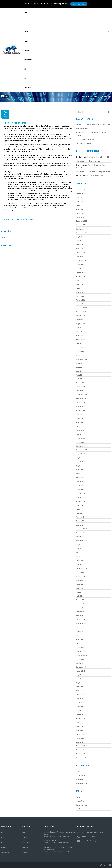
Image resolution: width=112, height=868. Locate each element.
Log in (78, 797)
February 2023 (81, 300)
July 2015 (79, 628)
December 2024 (81, 221)
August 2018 (80, 501)
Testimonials (28, 60)
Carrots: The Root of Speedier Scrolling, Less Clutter (93, 125)
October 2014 (81, 663)
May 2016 (79, 592)
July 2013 (79, 722)
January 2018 (81, 525)
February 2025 (81, 217)
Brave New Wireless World (94, 176)
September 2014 (82, 667)
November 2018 (81, 489)
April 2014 (79, 687)
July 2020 (79, 414)
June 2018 (80, 505)
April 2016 (79, 596)
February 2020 (81, 430)
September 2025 (82, 193)
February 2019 (81, 478)
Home (26, 13)
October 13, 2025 (49, 836)
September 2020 (82, 407)
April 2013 (79, 730)
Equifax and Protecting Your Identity (99, 172)
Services (67, 32)
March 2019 (80, 474)
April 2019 (79, 470)
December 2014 (81, 655)
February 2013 (81, 738)
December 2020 (81, 395)
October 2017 (81, 537)
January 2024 (81, 257)
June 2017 (80, 549)
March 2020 (80, 426)
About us (27, 22)
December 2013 (81, 703)
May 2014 (79, 683)
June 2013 (80, 726)
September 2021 (82, 359)
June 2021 (80, 371)
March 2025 (80, 213)
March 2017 (80, 557)
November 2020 (81, 399)
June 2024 (80, 241)
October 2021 (81, 355)
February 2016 (81, 604)
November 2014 (81, 659)
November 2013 (81, 707)
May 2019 (79, 466)
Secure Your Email (82, 129)
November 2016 (81, 572)
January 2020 (81, 434)
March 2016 (80, 600)
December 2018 (81, 486)
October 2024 (81, 229)
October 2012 (81, 754)
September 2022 (82, 320)
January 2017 (81, 565)
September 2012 (82, 758)
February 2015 (81, 647)
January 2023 (81, 304)
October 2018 (81, 493)
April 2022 (79, 336)
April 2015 (79, 639)
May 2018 (79, 509)
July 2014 (79, 675)
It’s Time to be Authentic (84, 143)
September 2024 (82, 233)
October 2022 (81, 316)
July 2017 (79, 545)
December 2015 (81, 612)
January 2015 (81, 651)
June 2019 (80, 462)
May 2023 (79, 288)
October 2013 (81, 710)
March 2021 (80, 383)
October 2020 (81, 403)
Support (26, 51)
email (34, 208)
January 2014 (81, 699)
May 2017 (79, 553)
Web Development (82, 783)
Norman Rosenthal (63, 836)
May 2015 (79, 636)
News (25, 78)
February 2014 (81, 695)
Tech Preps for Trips (93, 161)
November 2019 (81, 442)
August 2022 (80, 324)
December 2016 (81, 568)
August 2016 (80, 584)
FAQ (25, 69)
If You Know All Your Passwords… (87, 139)
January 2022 (81, 343)
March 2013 (80, 734)
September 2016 (82, 580)
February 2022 (81, 340)
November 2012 (81, 750)
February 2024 (81, 253)
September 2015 (82, 624)
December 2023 (81, 261)
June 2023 (80, 284)
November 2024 (81, 225)
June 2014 (80, 679)
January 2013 (81, 742)
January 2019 (81, 482)
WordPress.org (81, 809)
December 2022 (81, 308)
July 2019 (79, 458)
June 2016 (80, 588)
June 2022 (80, 328)
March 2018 (80, 517)
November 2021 (81, 351)
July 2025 (79, 197)
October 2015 (81, 620)
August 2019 (80, 454)
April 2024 (79, 245)
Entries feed (80, 801)
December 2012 (81, 746)
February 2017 (81, 560)
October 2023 (81, 268)
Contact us (27, 88)
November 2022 (81, 312)
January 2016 (81, 608)
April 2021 (79, 379)
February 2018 (81, 521)
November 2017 (81, 533)
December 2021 (81, 347)
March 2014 (80, 691)
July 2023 (79, 280)
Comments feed (82, 805)
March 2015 (80, 643)
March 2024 (80, 249)
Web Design (80, 780)
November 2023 (81, 264)
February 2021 (81, 387)
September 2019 (82, 450)
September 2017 (82, 541)
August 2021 (80, 363)
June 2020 (80, 418)
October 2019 (81, 446)
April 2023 (79, 292)
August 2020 (80, 411)
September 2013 (82, 714)
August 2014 (80, 671)
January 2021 (81, 391)
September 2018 (82, 497)
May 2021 (79, 375)
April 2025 (79, 209)
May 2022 (79, 332)
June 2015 (80, 632)
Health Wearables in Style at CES (98, 157)
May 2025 (79, 205)
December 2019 (81, 438)
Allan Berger (80, 161)
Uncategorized (81, 776)
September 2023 (82, 272)
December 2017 (81, 529)
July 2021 (79, 367)
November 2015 (81, 616)
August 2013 (80, 718)
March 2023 (80, 296)
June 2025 (80, 201)
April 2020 (79, 422)
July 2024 (79, 237)
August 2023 (80, 276)
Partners (26, 41)
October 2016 (81, 576)
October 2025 (81, 190)
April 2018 (79, 513)
